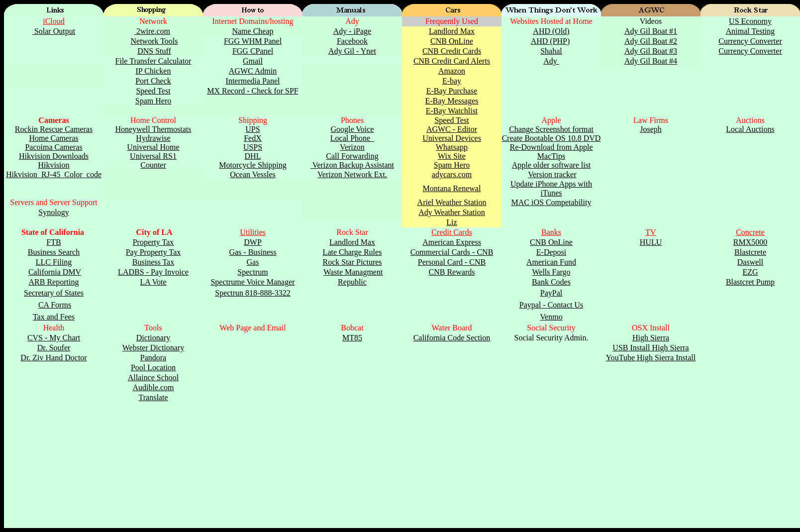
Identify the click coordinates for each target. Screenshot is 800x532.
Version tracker (552, 174)
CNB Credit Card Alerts (452, 61)
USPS (253, 147)
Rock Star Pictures (352, 262)
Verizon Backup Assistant (352, 165)
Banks (551, 232)
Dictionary (153, 338)
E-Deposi (551, 252)
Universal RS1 (153, 156)
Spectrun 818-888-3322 (253, 293)
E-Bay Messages (451, 101)
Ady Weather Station (452, 212)
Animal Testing (750, 31)
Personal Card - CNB (452, 262)
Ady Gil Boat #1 (651, 31)
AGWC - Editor (452, 129)
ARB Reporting (54, 282)
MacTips (551, 156)
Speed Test (153, 91)
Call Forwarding (352, 156)
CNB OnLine (452, 41)
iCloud (54, 21)
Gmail (253, 61)
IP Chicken (153, 71)
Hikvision (53, 165)
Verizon (352, 147)
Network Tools (154, 41)
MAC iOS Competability (551, 202)
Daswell (750, 262)
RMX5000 (750, 242)
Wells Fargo (551, 272)
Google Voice (352, 129)
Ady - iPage (352, 31)
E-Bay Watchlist (452, 111)
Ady (551, 61)
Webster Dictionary (153, 348)
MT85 (352, 338)
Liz (451, 222)
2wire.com (152, 31)
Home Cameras (53, 138)
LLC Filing (54, 262)
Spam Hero (153, 101)
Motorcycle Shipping (253, 165)
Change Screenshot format (551, 129)
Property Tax (153, 242)
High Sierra (651, 338)
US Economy (750, 21)
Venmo (551, 317)
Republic (352, 282)
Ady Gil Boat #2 (651, 41)
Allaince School (153, 377)
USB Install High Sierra (650, 348)
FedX (253, 138)
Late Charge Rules (352, 252)
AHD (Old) (551, 31)
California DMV (55, 272)
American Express (452, 242)
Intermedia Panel (253, 81)
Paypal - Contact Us (551, 305)
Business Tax (153, 262)
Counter (153, 165)
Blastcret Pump (750, 282)
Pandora (153, 358)
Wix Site (452, 156)
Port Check (153, 81)
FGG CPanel (253, 51)
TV (650, 232)
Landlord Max (452, 31)
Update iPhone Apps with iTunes (551, 188)
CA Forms (55, 305)
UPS (252, 129)
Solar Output (54, 31)
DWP (253, 242)
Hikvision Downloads (54, 156)
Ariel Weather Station (452, 202)
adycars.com (452, 174)
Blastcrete (750, 252)
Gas (253, 262)
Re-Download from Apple (551, 147)
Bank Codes (551, 282)
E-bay (452, 81)
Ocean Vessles (253, 174)
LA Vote (153, 282)
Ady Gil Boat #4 (651, 61)
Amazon (452, 71)
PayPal (551, 293)
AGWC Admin (253, 71)
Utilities (253, 232)
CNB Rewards (452, 272)
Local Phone (352, 138)
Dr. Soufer (54, 348)
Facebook (352, 41)
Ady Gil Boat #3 (651, 51)
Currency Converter (750, 41)
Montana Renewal (452, 188)
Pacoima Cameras (53, 147)
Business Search (54, 252)
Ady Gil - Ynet (352, 51)
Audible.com (153, 387)
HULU (651, 242)
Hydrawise (153, 138)
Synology (53, 212)
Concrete (750, 232)
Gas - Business (252, 252)
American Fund (551, 262)
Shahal (551, 51)
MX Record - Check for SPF (253, 91)
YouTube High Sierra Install (651, 358)
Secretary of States (54, 293)
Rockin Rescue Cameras (54, 129)
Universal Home (153, 147)
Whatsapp (452, 147)
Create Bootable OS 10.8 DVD (551, 138)
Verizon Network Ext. (352, 174)
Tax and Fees (54, 317)
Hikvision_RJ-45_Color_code (54, 174)
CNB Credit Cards (452, 51)
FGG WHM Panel (253, 41)
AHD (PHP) (550, 41)
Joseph (651, 129)
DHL (253, 156)
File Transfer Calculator (153, 61)
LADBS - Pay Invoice (153, 272)
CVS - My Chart (54, 338)
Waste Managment (353, 272)
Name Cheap (252, 31)
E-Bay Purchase (452, 91)
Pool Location (153, 368)
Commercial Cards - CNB (452, 252)
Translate (153, 397)
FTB (53, 242)
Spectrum (252, 272)
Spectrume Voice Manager (252, 282)
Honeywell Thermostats (153, 129)
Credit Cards (451, 232)
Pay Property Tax (153, 252)
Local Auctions (750, 129)
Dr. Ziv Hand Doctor (53, 358)
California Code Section (452, 338)
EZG (750, 272)
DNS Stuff (154, 51)
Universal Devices (452, 138)
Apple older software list (551, 165)
